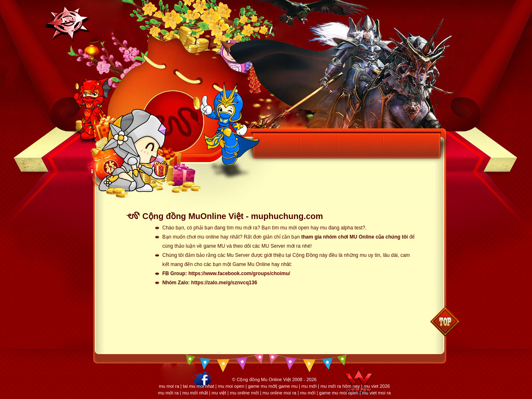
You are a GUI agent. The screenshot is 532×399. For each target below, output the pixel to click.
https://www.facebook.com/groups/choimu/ (239, 273)
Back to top (445, 321)
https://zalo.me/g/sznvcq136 (224, 283)
